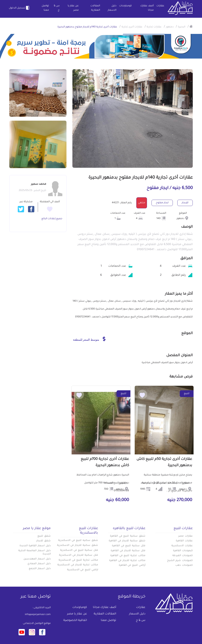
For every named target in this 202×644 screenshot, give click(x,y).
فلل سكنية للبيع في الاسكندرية (79, 550)
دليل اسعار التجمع (40, 569)
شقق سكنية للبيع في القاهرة (128, 536)
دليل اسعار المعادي (39, 564)
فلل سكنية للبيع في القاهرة (129, 546)
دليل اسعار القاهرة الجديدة (35, 546)
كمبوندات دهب (184, 565)
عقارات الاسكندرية (182, 546)
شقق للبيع (44, 536)
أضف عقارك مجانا (147, 8)
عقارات (160, 6)
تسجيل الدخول (20, 8)
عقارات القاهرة (184, 541)
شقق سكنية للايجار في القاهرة (127, 541)
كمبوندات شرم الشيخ (180, 561)
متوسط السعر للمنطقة (89, 339)
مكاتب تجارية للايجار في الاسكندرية (78, 565)
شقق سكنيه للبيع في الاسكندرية (78, 541)
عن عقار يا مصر (73, 8)
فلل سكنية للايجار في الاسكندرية (79, 555)
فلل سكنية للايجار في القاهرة (128, 551)
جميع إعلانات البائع (52, 219)
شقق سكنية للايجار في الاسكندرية (78, 545)
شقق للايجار (43, 541)
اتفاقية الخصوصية (75, 621)
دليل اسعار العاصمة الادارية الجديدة (35, 552)
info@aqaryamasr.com (38, 615)
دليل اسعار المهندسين (37, 559)
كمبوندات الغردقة (183, 556)
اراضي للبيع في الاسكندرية (83, 570)
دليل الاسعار (112, 8)
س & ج (57, 8)
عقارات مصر (186, 536)
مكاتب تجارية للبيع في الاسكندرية (78, 560)
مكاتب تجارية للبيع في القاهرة (128, 556)
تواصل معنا (45, 8)
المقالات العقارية (95, 8)
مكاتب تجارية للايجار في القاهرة (127, 561)
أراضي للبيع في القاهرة (132, 565)
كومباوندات (125, 6)
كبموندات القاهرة (183, 551)
